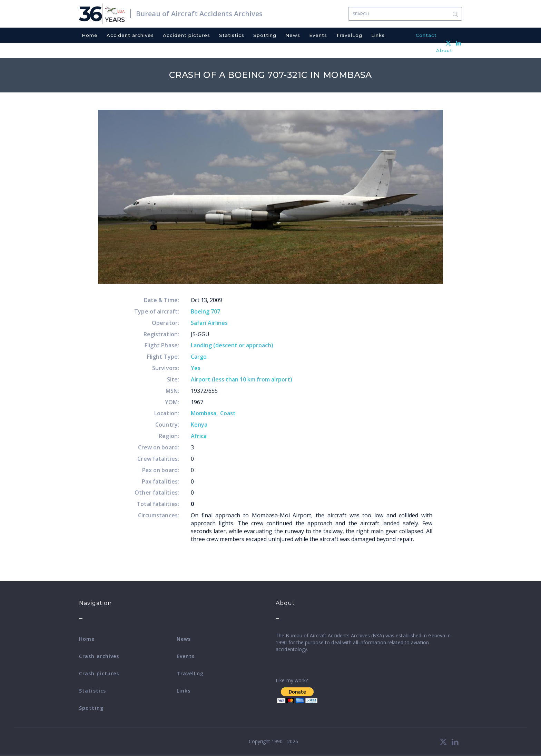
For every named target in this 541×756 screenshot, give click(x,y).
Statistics (232, 35)
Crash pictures (99, 673)
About (444, 50)
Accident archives (130, 35)
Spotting (265, 35)
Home (90, 35)
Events (318, 35)
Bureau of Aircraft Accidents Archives (199, 14)
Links (378, 35)
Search (455, 14)
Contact (426, 35)
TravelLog (349, 35)
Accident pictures (186, 35)
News (293, 35)
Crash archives (99, 656)
